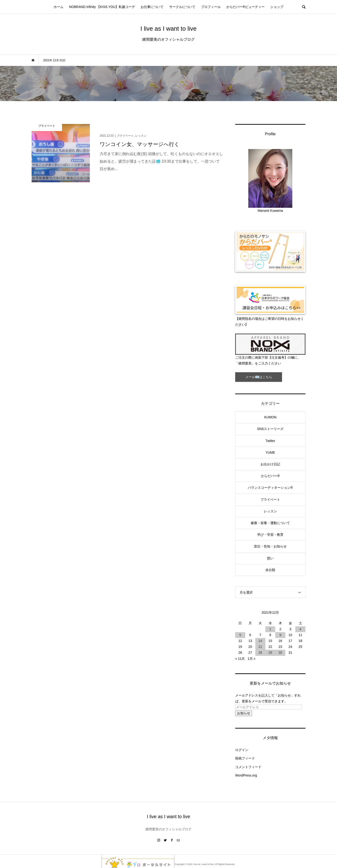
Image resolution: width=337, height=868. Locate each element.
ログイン (242, 750)
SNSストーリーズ (270, 429)
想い (270, 558)
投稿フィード (245, 758)
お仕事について (152, 7)
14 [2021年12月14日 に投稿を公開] (260, 641)
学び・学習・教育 (270, 535)
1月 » (251, 659)
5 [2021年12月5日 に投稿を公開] (240, 635)
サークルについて (182, 7)
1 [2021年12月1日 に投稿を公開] (270, 629)
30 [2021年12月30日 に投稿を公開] (280, 653)
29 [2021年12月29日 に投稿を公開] (270, 653)
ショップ (277, 7)
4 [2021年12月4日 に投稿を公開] (300, 629)
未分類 (270, 570)
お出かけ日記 (270, 464)
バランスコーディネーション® (270, 488)
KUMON (270, 417)
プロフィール (211, 7)
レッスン (270, 511)
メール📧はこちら (259, 377)
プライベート (270, 500)
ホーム (59, 7)
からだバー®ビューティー (245, 7)
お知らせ (244, 713)
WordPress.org (246, 775)
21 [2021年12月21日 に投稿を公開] (260, 647)
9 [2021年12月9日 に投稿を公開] (280, 635)
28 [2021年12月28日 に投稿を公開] (260, 653)
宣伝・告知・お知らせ (270, 546)
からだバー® (270, 476)
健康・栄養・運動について (270, 523)
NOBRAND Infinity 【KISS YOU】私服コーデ (102, 7)
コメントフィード (248, 767)
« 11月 (240, 659)
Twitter (270, 441)
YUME (270, 452)
